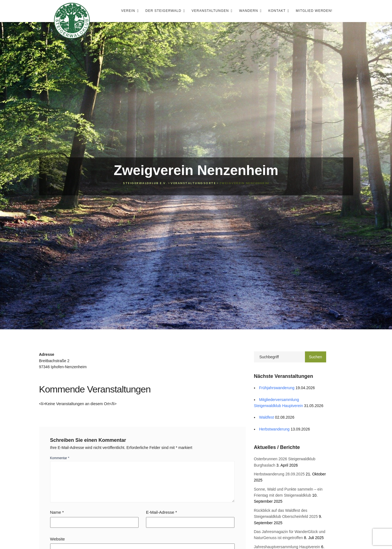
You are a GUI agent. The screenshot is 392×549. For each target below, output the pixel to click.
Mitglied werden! (314, 11)
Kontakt (278, 11)
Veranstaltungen (211, 11)
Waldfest (267, 417)
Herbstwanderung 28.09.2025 (279, 474)
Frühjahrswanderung (277, 388)
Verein (129, 11)
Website (58, 539)
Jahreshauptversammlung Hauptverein (287, 547)
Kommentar (60, 458)
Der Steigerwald (164, 11)
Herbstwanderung (275, 429)
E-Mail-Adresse (162, 512)
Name (57, 512)
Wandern (249, 11)
